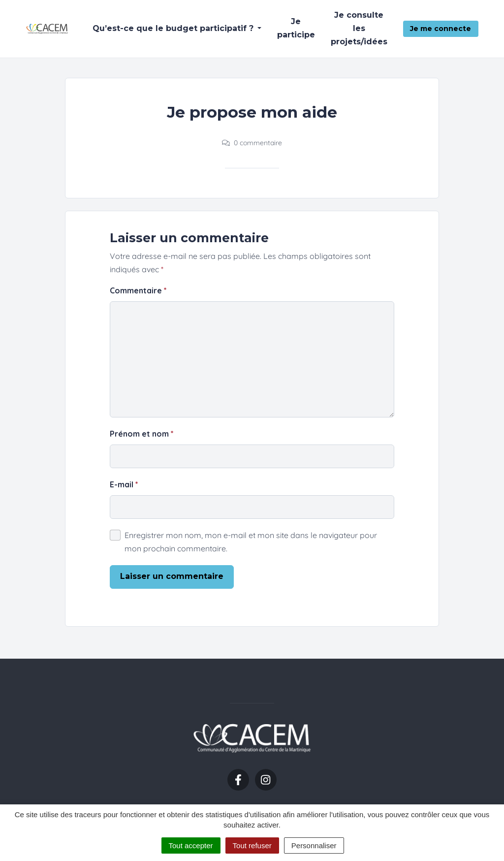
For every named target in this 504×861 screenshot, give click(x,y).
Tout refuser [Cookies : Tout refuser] (252, 845)
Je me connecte (441, 29)
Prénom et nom (142, 434)
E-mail (124, 484)
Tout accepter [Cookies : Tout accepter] (191, 845)
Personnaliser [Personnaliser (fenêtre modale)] (314, 845)
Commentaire (138, 290)
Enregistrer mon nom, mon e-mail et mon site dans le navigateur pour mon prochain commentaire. (251, 542)
